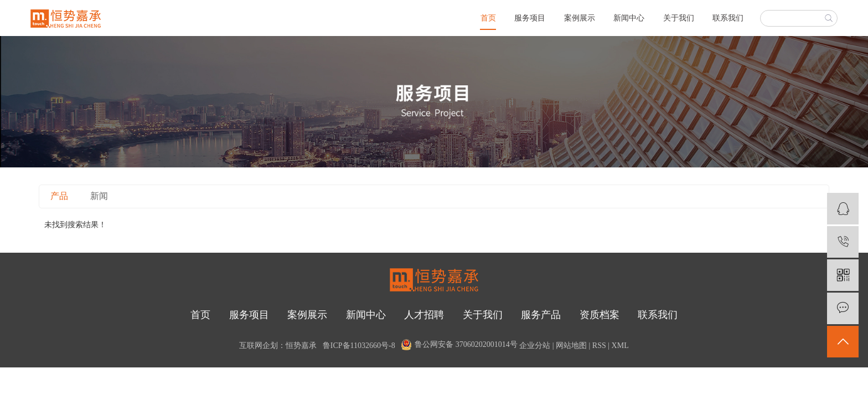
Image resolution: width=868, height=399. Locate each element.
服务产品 (541, 315)
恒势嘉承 (301, 346)
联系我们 (728, 18)
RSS (599, 346)
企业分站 (535, 346)
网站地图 (571, 346)
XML (620, 346)
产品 (59, 196)
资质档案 (600, 315)
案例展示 (580, 18)
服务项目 (530, 18)
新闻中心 (629, 18)
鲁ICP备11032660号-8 (359, 346)
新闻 (99, 196)
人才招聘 (424, 315)
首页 (488, 18)
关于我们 (679, 18)
